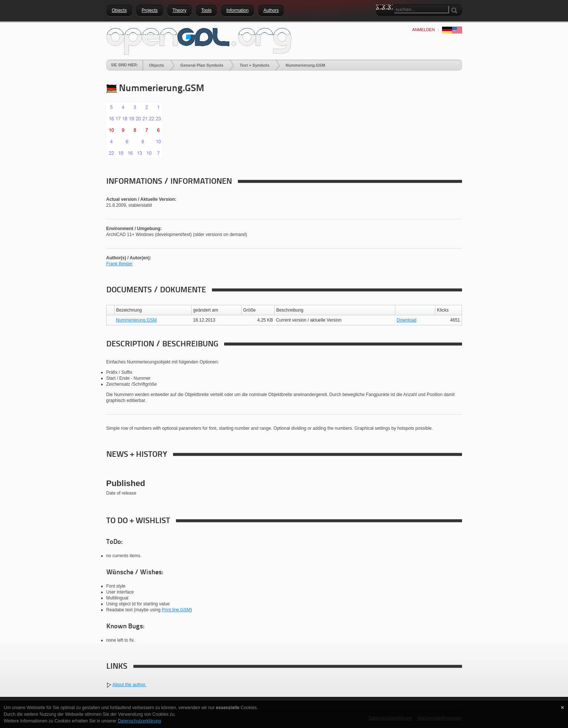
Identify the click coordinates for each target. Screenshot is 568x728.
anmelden (423, 30)
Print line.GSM (176, 610)
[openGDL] (199, 40)
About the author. (129, 685)
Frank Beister (119, 264)
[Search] (422, 9)
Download (407, 320)
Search (382, 20)
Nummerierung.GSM (136, 320)
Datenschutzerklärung (139, 721)
